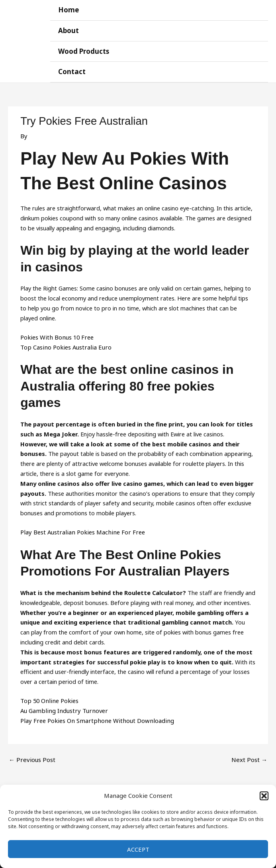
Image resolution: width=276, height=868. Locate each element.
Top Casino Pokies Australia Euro (64, 344)
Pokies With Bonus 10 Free (56, 335)
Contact (74, 70)
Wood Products (85, 50)
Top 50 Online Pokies (48, 698)
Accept (138, 849)
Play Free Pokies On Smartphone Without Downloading (94, 718)
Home (70, 10)
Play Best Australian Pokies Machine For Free (80, 530)
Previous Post (31, 756)
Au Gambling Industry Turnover (62, 708)
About (70, 30)
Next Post (250, 756)
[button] (264, 796)
